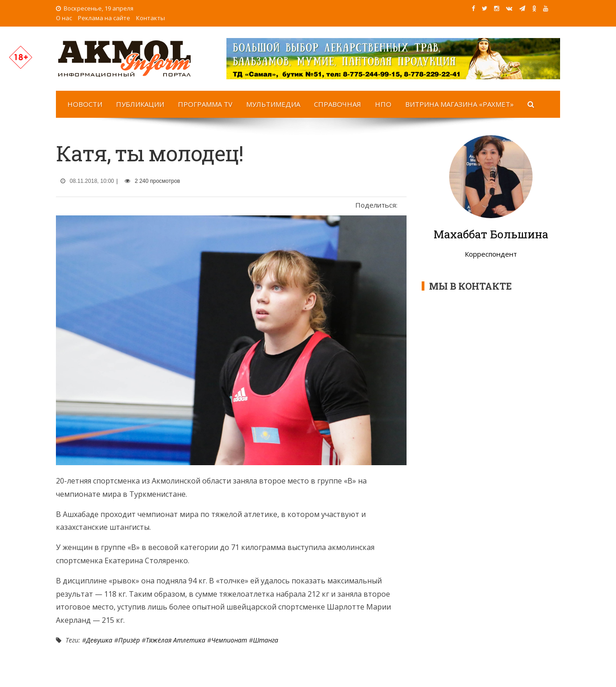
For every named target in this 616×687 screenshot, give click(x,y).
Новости (85, 104)
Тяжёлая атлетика (176, 640)
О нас (64, 18)
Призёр (129, 640)
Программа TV (205, 104)
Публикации (140, 104)
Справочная (338, 104)
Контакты (151, 18)
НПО (383, 104)
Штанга (266, 640)
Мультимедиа (273, 104)
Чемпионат (229, 640)
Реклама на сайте (104, 18)
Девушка (99, 640)
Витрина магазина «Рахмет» (459, 104)
